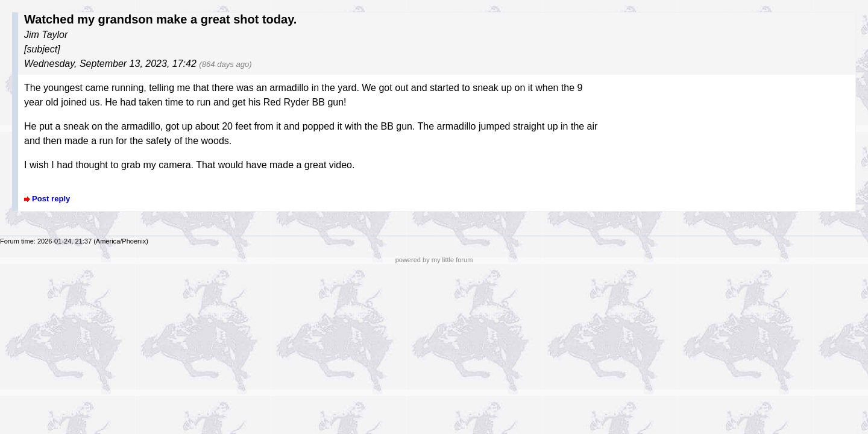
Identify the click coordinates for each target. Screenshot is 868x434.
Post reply (51, 199)
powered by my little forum (434, 260)
